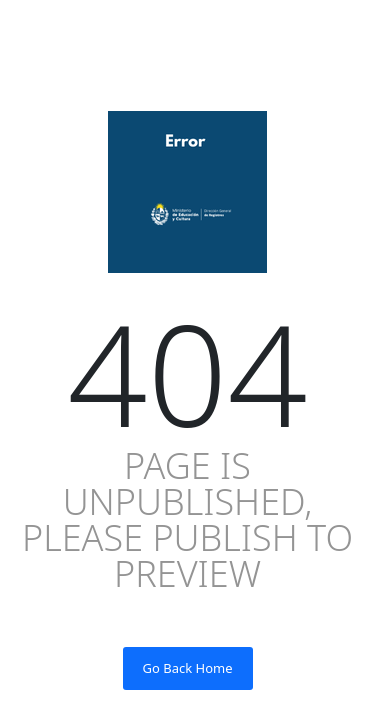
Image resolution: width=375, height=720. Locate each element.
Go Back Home (188, 668)
